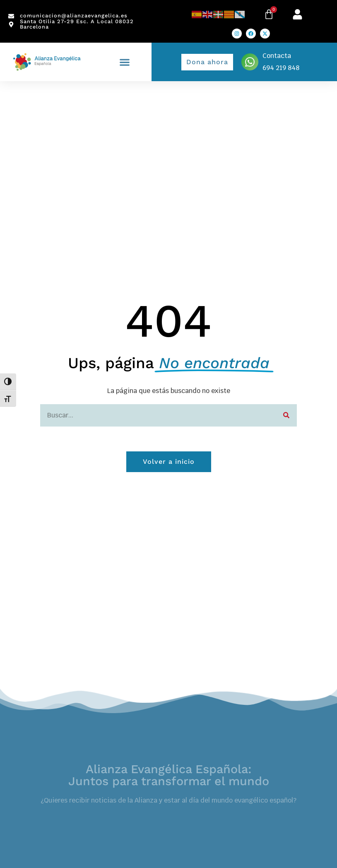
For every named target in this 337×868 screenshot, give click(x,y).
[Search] (286, 415)
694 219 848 (281, 68)
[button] (125, 62)
